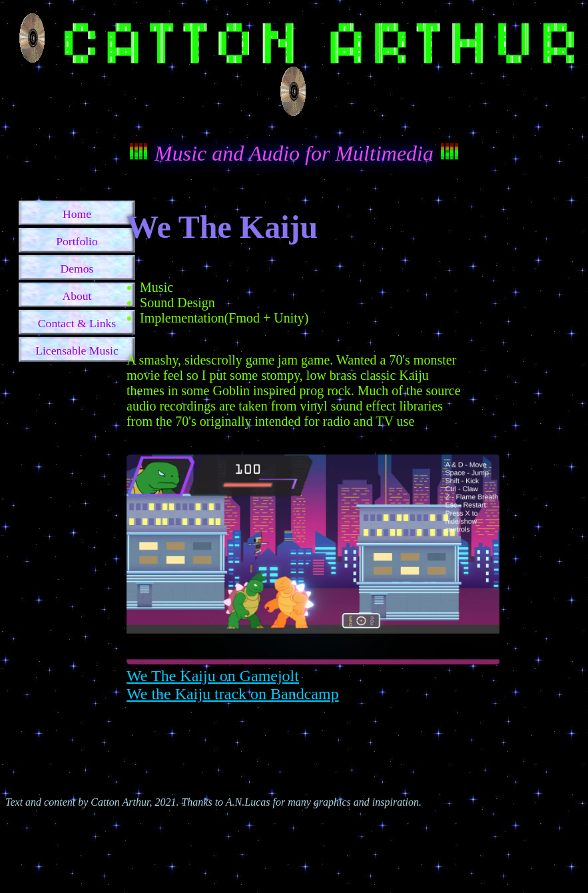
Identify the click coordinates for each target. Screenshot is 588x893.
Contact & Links (77, 323)
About (77, 296)
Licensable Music (77, 351)
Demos (77, 269)
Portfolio (77, 241)
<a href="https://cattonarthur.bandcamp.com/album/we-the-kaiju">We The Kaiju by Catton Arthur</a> (294, 743)
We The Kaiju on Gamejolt (213, 676)
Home (77, 214)
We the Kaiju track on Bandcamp (233, 694)
